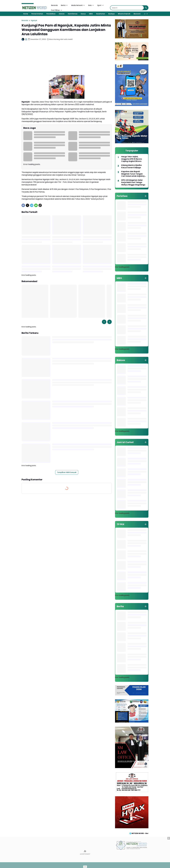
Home (26, 14)
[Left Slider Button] (104, 322)
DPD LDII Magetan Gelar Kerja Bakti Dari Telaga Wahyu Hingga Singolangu (133, 182)
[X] (27, 205)
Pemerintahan (37, 14)
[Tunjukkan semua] (145, 196)
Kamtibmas (73, 14)
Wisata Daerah (124, 14)
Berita (64, 5)
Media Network (78, 5)
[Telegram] (32, 205)
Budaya (111, 14)
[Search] (127, 8)
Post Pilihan (57, 10)
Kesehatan (101, 14)
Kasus (83, 14)
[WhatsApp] (36, 205)
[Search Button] (146, 8)
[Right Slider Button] (146, 14)
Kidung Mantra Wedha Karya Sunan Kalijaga (131, 166)
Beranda (54, 5)
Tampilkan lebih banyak (67, 472)
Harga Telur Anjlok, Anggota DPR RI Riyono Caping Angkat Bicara (132, 159)
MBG (91, 14)
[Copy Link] (40, 205)
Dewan (62, 14)
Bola (91, 5)
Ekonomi (137, 14)
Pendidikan (51, 14)
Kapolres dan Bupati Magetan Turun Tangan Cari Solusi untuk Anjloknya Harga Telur (134, 174)
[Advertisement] (67, 60)
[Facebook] (23, 205)
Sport (101, 5)
